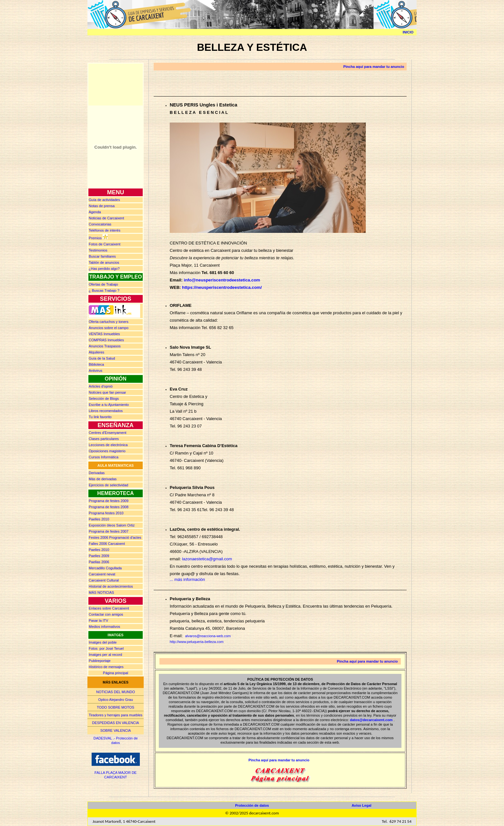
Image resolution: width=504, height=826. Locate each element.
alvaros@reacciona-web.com (208, 636)
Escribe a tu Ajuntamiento (109, 405)
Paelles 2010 (99, 519)
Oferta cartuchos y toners (109, 322)
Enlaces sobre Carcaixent (109, 608)
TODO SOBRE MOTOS (115, 707)
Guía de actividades (104, 200)
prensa (102, 206)
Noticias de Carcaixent (106, 218)
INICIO (408, 32)
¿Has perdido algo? (104, 269)
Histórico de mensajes (106, 667)
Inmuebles (104, 334)
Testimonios (98, 250)
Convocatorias (100, 224)
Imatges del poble (103, 642)
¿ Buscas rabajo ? (104, 290)
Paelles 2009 (99, 556)
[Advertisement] (116, 84)
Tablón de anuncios (104, 262)
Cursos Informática (104, 457)
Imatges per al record (105, 655)
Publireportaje (100, 661)
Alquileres (96, 352)
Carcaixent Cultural (104, 580)
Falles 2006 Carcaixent (107, 544)
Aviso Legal (361, 805)
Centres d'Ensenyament (108, 433)
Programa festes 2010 (106, 513)
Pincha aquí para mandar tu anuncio (374, 67)
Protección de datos (252, 805)
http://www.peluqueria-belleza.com (197, 642)
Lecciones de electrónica (108, 445)
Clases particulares (104, 439)
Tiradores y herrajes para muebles (116, 715)
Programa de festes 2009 (109, 501)
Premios (95, 238)
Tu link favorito (100, 417)
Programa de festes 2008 (109, 507)
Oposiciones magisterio (107, 451)
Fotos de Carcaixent (104, 244)
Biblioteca (96, 364)
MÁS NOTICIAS (101, 592)
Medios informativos (104, 627)
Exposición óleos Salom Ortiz (112, 525)
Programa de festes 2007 (109, 531)
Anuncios (109, 328)
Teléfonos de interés (104, 230)
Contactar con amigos (106, 614)
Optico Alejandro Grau (115, 700)
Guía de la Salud (102, 358)
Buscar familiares (102, 256)
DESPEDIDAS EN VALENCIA (116, 723)
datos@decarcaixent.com (371, 720)
